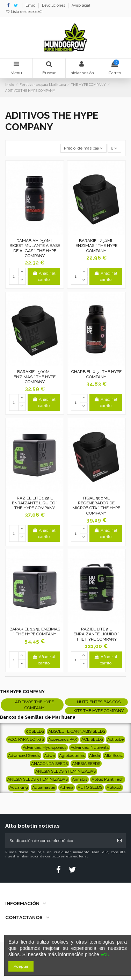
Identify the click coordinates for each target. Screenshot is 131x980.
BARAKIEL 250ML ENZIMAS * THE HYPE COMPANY (96, 246)
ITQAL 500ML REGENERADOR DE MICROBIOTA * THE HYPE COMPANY (96, 506)
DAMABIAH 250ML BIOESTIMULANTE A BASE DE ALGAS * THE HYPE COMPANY (35, 248)
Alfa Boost (114, 755)
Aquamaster (44, 787)
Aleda (94, 755)
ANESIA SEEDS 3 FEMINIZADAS (65, 771)
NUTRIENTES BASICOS (99, 702)
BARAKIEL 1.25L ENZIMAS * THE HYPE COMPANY (35, 632)
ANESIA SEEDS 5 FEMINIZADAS (38, 779)
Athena (67, 787)
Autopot (114, 787)
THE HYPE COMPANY (22, 692)
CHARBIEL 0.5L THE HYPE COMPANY (96, 374)
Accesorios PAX (63, 739)
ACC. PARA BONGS (26, 739)
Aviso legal (81, 5)
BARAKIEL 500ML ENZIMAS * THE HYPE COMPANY (35, 377)
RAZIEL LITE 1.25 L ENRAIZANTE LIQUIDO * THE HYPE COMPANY (35, 503)
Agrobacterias (72, 755)
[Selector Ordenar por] (83, 148)
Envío (31, 5)
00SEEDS (35, 731)
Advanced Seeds (24, 755)
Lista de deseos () (24, 12)
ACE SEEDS (92, 739)
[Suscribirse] (119, 841)
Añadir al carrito (44, 276)
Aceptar (21, 966)
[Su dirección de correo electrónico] (59, 841)
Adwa (49, 755)
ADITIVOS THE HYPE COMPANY (34, 705)
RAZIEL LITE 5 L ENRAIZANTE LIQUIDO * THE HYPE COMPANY (96, 634)
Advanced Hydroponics (45, 747)
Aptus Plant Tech (108, 779)
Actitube (115, 739)
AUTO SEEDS (90, 787)
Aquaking (19, 787)
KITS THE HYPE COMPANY (99, 711)
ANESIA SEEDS (86, 764)
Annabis (80, 779)
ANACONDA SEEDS (49, 764)
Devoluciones (54, 5)
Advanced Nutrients (90, 747)
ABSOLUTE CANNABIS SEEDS (77, 731)
